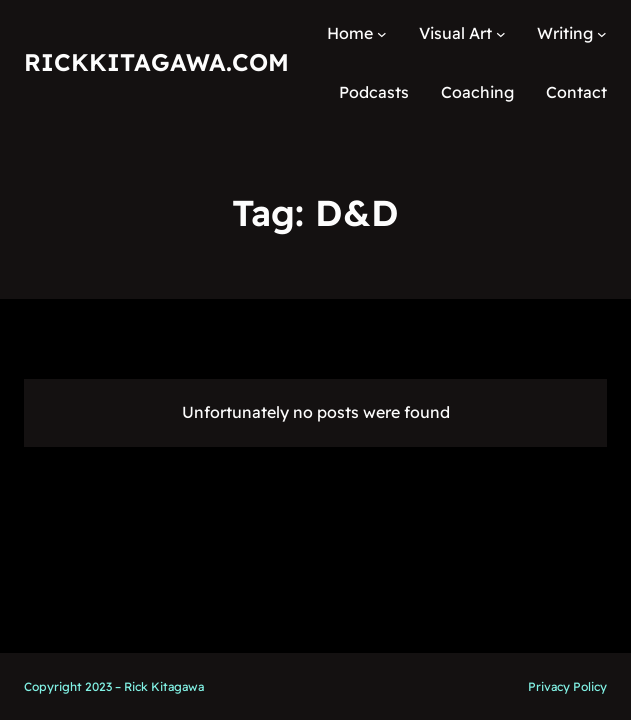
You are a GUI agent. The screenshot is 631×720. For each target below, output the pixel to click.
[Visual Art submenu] (501, 34)
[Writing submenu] (602, 34)
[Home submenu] (382, 34)
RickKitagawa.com (156, 62)
